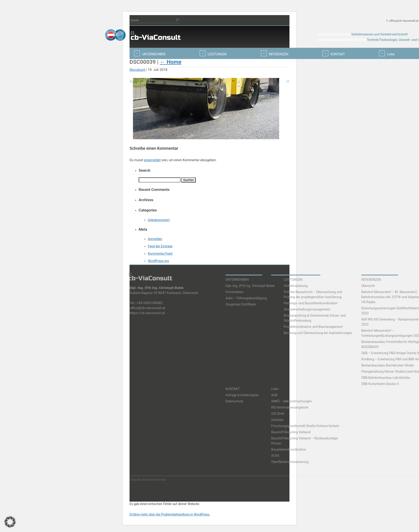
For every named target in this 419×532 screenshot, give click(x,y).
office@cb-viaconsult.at (404, 21)
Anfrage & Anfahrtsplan (242, 395)
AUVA (275, 456)
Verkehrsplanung (296, 286)
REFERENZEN (371, 280)
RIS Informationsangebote (290, 407)
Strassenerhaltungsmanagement (307, 309)
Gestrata (277, 420)
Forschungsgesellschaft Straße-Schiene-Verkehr (305, 426)
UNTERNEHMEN (237, 280)
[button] (10, 522)
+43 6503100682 (150, 303)
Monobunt (137, 70)
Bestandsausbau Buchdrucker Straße (388, 365)
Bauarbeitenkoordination (289, 449)
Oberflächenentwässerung (290, 462)
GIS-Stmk (278, 414)
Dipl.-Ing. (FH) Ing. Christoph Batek (250, 286)
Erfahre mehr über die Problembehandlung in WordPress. (170, 514)
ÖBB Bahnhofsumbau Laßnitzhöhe (386, 378)
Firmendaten (235, 292)
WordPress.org (158, 261)
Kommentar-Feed (160, 254)
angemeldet (152, 160)
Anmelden (155, 239)
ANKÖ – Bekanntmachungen (292, 401)
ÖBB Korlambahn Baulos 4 (380, 384)
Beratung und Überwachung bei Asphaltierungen (318, 333)
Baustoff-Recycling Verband (291, 432)
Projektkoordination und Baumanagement (313, 327)
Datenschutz (234, 401)
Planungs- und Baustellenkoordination (311, 303)
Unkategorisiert (159, 220)
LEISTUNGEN (293, 280)
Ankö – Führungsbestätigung (246, 298)
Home (170, 62)
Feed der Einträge (160, 246)
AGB (274, 395)
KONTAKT (233, 389)
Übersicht (368, 286)
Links (275, 389)
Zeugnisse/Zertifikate (241, 304)
